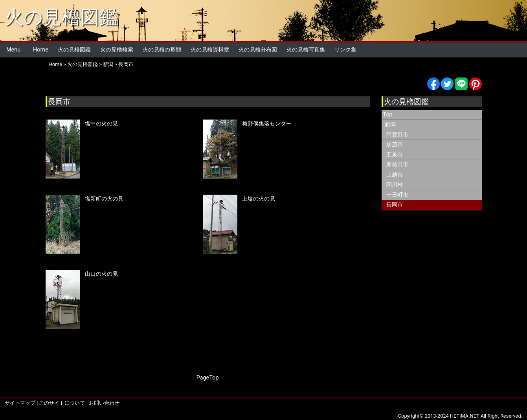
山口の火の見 (101, 274)
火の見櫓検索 (117, 50)
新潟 (108, 64)
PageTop (208, 378)
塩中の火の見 (101, 124)
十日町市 (397, 195)
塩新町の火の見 (104, 199)
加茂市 (395, 145)
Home (41, 50)
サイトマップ (20, 403)
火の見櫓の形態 (162, 50)
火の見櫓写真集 (306, 50)
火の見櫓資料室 (210, 50)
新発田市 (397, 165)
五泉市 (395, 155)
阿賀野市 (397, 135)
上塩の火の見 (259, 199)
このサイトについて (62, 403)
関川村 (395, 185)
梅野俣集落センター (267, 124)
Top (388, 115)
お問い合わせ (104, 403)
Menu (13, 50)
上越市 (395, 175)
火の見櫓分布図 (258, 50)
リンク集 (345, 50)
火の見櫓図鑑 (62, 17)
